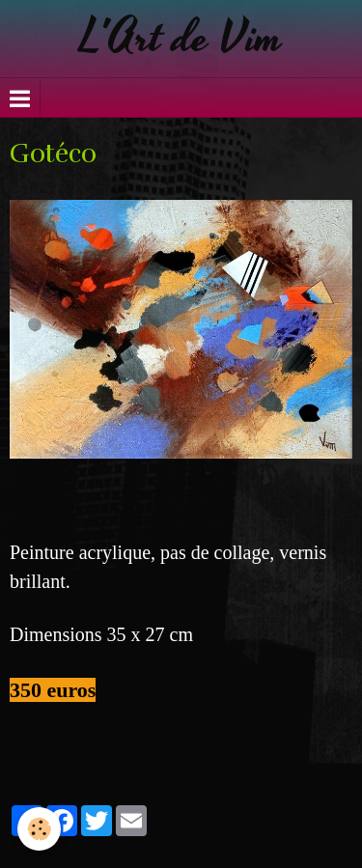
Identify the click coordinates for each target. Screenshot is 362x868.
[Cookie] (39, 829)
